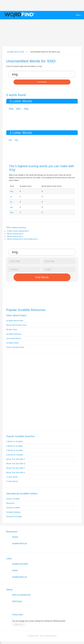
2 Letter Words (12, 477)
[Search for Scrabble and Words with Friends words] (42, 74)
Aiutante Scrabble (13, 508)
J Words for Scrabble (14, 441)
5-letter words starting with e (18, 231)
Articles (15, 537)
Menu (78, 15)
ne (16, 140)
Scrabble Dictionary (14, 334)
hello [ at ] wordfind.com (21, 595)
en (10, 140)
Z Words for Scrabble (15, 446)
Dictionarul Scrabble (14, 517)
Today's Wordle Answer (15, 347)
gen (18, 109)
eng (11, 109)
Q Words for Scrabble (15, 455)
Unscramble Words (14, 338)
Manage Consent (19, 624)
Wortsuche (10, 503)
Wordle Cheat (12, 330)
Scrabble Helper (13, 343)
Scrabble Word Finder (15, 321)
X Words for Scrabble (15, 450)
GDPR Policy (17, 601)
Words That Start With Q (16, 464)
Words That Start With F (16, 468)
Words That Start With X (16, 473)
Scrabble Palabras (13, 512)
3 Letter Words (12, 481)
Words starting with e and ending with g (22, 239)
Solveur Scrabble (13, 499)
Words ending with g (15, 236)
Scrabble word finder (20, 564)
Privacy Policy (18, 614)
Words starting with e (15, 234)
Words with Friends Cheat (16, 325)
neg (26, 109)
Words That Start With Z (16, 459)
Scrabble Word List (20, 543)
